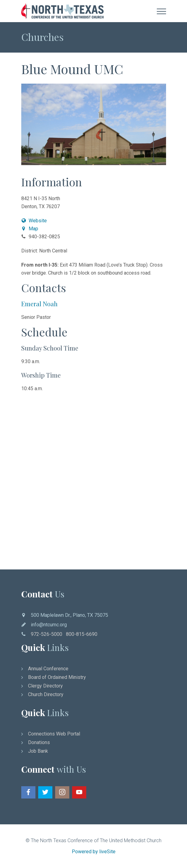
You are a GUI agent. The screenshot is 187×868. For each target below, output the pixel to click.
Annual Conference (48, 669)
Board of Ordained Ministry (57, 677)
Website (34, 221)
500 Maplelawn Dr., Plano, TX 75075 (69, 615)
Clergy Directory (45, 686)
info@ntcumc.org (49, 625)
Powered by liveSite (94, 852)
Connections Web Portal (54, 734)
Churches (43, 37)
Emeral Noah (39, 304)
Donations (39, 742)
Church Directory (46, 694)
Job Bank (38, 751)
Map (30, 229)
